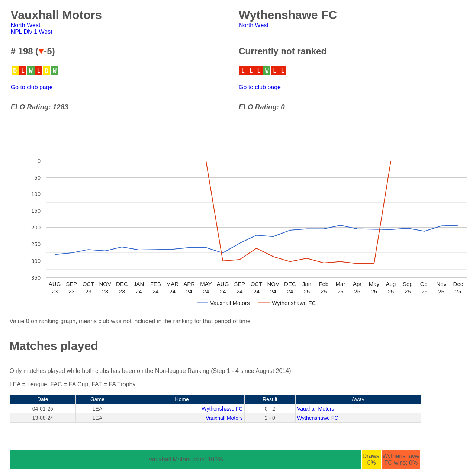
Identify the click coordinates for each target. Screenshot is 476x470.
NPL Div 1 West (32, 32)
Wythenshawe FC (222, 409)
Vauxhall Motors (316, 409)
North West (26, 25)
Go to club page (32, 87)
